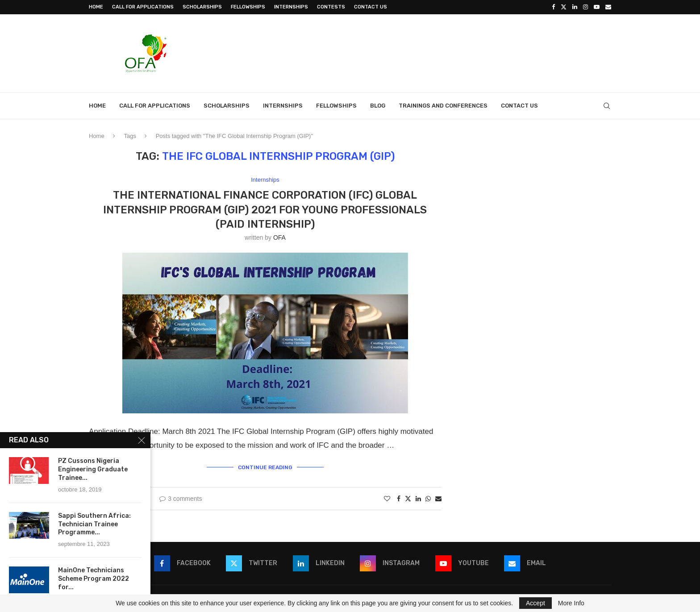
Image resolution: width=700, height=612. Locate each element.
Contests (331, 7)
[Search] (607, 106)
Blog (378, 106)
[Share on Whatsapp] (428, 499)
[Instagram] (585, 7)
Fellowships (248, 7)
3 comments (181, 499)
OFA (279, 237)
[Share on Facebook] (399, 499)
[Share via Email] (438, 499)
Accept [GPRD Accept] (535, 603)
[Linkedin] (575, 7)
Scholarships (202, 7)
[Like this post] (387, 499)
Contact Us (371, 7)
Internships (291, 7)
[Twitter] (564, 7)
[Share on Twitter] (408, 498)
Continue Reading (265, 467)
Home (96, 7)
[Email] (608, 7)
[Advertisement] (449, 52)
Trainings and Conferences (443, 106)
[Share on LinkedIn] (418, 499)
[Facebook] (553, 7)
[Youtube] (597, 7)
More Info (571, 603)
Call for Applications (143, 7)
